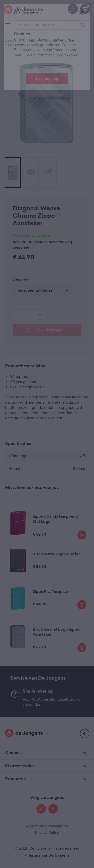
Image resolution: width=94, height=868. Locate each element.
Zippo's (11, 40)
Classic (29, 40)
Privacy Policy (47, 833)
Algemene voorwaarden (47, 826)
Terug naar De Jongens (47, 855)
